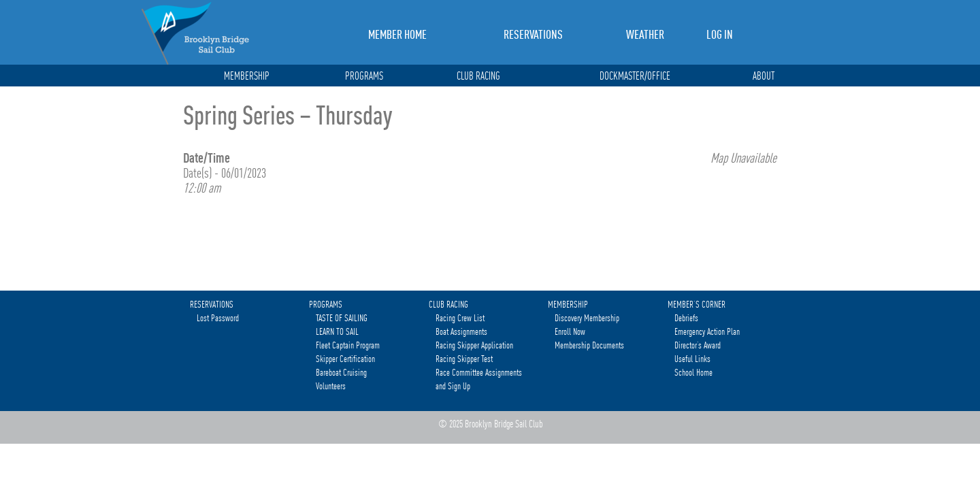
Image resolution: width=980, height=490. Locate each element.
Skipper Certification (345, 359)
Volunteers (331, 386)
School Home (693, 372)
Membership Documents (589, 345)
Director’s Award (698, 345)
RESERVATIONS (533, 34)
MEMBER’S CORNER (697, 304)
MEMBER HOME (397, 34)
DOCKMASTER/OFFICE (635, 76)
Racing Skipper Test (464, 359)
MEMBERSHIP (247, 76)
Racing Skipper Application (474, 345)
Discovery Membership (587, 318)
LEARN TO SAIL (337, 331)
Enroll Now (570, 331)
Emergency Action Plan (707, 331)
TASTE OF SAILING (342, 318)
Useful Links (692, 359)
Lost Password (218, 318)
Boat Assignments (461, 331)
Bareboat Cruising (341, 372)
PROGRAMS (364, 76)
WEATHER (645, 34)
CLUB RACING (478, 76)
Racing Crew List (460, 318)
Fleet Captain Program (348, 345)
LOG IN (720, 34)
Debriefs (686, 318)
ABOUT (764, 76)
